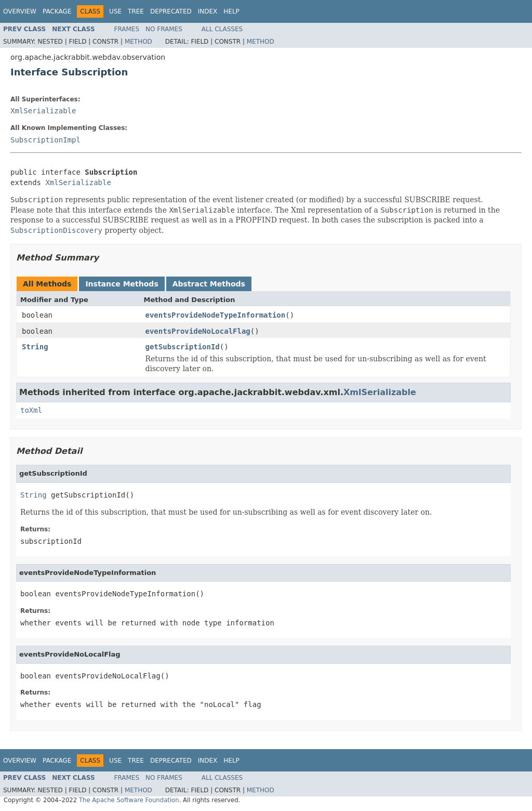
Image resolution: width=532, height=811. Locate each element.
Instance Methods (122, 284)
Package (57, 11)
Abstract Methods (209, 284)
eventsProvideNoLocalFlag (198, 331)
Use (115, 11)
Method (138, 42)
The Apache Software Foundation (129, 800)
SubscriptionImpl (45, 140)
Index (208, 11)
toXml (31, 410)
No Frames (164, 29)
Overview (20, 11)
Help (231, 11)
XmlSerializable (43, 111)
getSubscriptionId (183, 347)
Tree (136, 11)
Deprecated (171, 11)
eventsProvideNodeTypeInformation (216, 315)
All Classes (222, 29)
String (35, 347)
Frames (127, 29)
